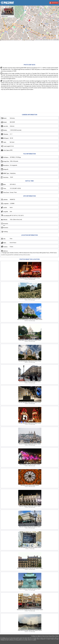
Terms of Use (45, 636)
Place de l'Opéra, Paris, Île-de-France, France (30, 506)
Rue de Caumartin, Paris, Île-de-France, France (30, 402)
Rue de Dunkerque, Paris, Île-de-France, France (30, 361)
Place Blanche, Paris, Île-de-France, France (30, 278)
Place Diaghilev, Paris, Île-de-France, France (30, 465)
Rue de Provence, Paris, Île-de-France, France (30, 444)
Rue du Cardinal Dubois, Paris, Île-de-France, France (30, 319)
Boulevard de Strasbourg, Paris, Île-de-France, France (30, 610)
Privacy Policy (52, 636)
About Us (40, 636)
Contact (57, 636)
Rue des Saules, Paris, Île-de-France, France (30, 299)
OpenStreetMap (45, 40)
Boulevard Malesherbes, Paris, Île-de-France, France (30, 568)
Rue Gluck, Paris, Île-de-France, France (30, 485)
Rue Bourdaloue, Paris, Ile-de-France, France (30, 382)
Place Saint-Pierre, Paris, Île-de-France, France (30, 340)
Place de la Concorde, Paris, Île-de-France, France (30, 630)
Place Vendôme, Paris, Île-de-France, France (30, 589)
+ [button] (57, 35)
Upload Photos (55, 3)
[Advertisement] (29, 52)
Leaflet (37, 40)
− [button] (57, 37)
